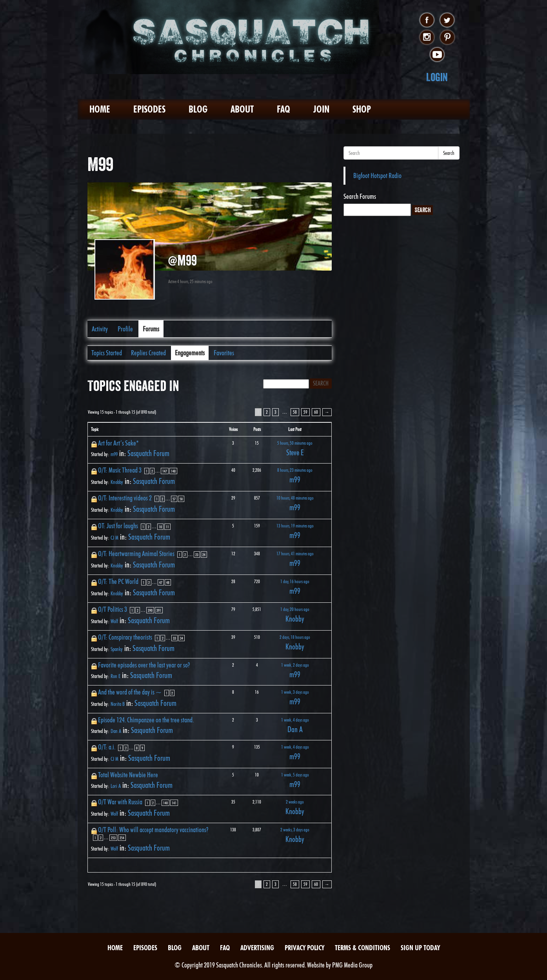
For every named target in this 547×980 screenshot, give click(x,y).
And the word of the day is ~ (130, 692)
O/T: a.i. (107, 747)
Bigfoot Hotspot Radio (377, 175)
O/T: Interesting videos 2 (125, 498)
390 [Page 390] (150, 610)
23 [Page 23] (197, 555)
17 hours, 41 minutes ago (295, 554)
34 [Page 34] (182, 638)
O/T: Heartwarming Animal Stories (136, 554)
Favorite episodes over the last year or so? (144, 665)
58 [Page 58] (295, 412)
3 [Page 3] (275, 412)
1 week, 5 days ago (295, 775)
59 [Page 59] (305, 412)
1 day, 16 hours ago (295, 581)
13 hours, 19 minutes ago (295, 526)
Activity (100, 329)
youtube (437, 55)
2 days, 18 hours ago (295, 637)
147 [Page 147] (165, 471)
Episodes (149, 109)
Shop (362, 109)
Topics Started (107, 353)
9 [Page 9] (142, 748)
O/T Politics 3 (113, 609)
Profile (125, 329)
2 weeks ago (295, 802)
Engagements (190, 353)
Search (449, 153)
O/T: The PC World (118, 581)
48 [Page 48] (168, 582)
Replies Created (148, 353)
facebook (427, 20)
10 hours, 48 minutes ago (295, 498)
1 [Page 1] (147, 471)
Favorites (224, 353)
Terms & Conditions (363, 948)
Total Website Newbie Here (128, 775)
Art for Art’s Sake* (118, 443)
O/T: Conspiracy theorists (125, 637)
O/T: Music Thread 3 (120, 470)
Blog (198, 109)
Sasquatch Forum (148, 453)
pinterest (447, 38)
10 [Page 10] (160, 527)
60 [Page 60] (316, 412)
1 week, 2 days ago (295, 665)
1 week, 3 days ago (295, 692)
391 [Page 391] (159, 610)
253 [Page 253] (113, 838)
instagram (427, 38)
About (242, 109)
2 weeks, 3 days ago (295, 830)
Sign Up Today (420, 948)
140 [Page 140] (165, 803)
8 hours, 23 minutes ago (295, 470)
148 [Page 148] (173, 471)
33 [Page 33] (174, 638)
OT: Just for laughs (118, 526)
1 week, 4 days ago (295, 720)
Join (321, 109)
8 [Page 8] (137, 748)
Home (100, 109)
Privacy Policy (304, 948)
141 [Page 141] (174, 803)
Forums (151, 329)
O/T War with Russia (120, 802)
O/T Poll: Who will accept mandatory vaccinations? (153, 830)
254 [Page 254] (122, 838)
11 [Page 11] (167, 527)
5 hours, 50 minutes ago (295, 443)
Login (437, 77)
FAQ (283, 109)
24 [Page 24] (204, 555)
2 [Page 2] (267, 412)
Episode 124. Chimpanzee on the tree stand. (146, 720)
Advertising (257, 948)
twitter (447, 20)
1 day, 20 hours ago (295, 609)
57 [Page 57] (174, 499)
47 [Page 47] (161, 582)
